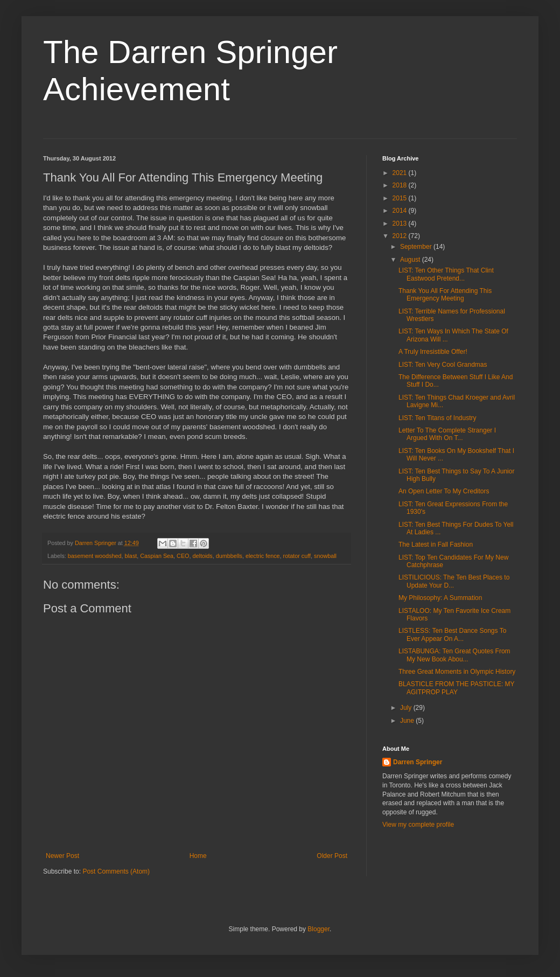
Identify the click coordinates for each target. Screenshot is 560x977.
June (408, 721)
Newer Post (62, 856)
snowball (325, 556)
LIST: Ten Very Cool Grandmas (443, 365)
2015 (401, 198)
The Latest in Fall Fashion (436, 545)
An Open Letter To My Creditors (444, 491)
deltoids (203, 556)
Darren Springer (418, 762)
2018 (401, 185)
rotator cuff (297, 556)
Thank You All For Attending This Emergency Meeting (445, 295)
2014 (401, 211)
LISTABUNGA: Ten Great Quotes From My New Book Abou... (454, 655)
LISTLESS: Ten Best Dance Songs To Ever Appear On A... (452, 634)
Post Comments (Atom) (116, 871)
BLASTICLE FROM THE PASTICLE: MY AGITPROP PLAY (456, 688)
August (411, 260)
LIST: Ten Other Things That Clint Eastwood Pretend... (446, 274)
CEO (183, 556)
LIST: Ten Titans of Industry (437, 418)
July (407, 708)
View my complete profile (418, 825)
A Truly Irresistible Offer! (433, 352)
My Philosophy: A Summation (440, 598)
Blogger (318, 929)
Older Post (332, 856)
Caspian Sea (157, 556)
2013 (401, 224)
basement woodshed (95, 556)
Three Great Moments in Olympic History (457, 672)
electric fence (263, 556)
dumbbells (229, 556)
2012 (401, 236)
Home (198, 856)
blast (131, 556)
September (417, 247)
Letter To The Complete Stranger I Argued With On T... (447, 434)
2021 (401, 173)
